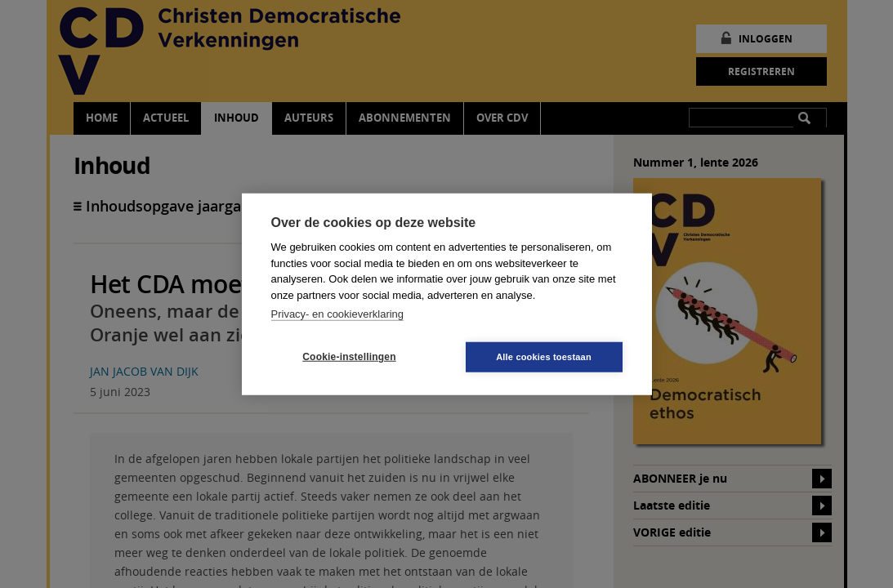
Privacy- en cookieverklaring (338, 314)
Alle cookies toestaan (544, 356)
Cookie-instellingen (349, 357)
